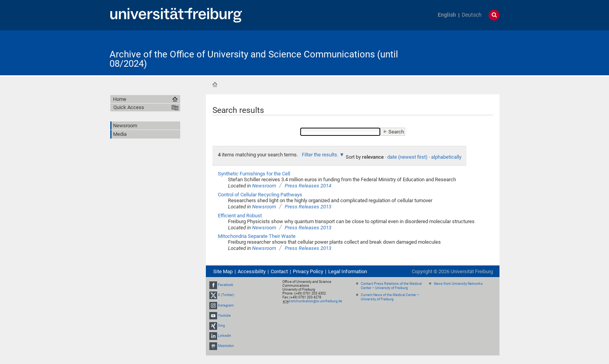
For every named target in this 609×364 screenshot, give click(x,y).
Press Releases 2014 (308, 186)
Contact (279, 271)
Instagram (226, 305)
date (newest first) (407, 157)
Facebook (226, 285)
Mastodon (226, 346)
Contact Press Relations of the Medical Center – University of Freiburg (391, 286)
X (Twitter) (226, 295)
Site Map (223, 271)
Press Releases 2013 (308, 207)
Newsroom (264, 186)
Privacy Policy (308, 271)
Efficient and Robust (240, 216)
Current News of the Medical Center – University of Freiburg (390, 297)
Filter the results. (321, 155)
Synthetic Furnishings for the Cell (254, 174)
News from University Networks (458, 284)
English (447, 15)
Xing (221, 326)
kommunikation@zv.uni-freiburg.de (315, 301)
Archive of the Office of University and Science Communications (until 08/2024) (254, 59)
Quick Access (129, 107)
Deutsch (472, 15)
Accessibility (252, 271)
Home (215, 85)
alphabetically (446, 157)
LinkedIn (224, 336)
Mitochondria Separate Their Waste (257, 236)
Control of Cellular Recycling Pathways (260, 195)
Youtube (224, 315)
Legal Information (348, 271)
